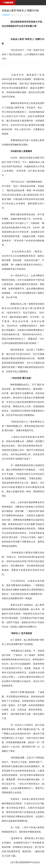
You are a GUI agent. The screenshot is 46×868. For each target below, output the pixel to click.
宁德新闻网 (6, 15)
